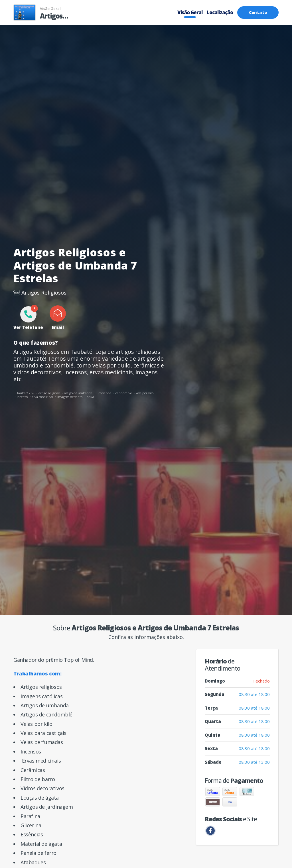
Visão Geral (190, 12)
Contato (258, 12)
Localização (220, 12)
